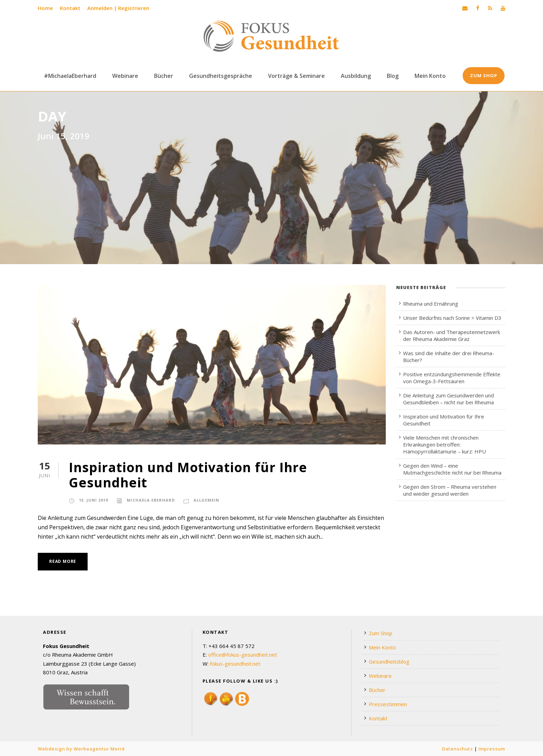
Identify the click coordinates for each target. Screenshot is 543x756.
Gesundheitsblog (389, 661)
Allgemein (206, 500)
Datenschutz (458, 749)
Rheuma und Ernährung (431, 304)
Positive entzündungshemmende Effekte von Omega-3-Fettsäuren (452, 378)
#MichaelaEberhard (70, 76)
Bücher (164, 76)
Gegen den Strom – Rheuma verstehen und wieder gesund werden (450, 490)
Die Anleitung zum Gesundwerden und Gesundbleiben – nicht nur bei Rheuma (448, 399)
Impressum (492, 749)
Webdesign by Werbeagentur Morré (81, 749)
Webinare (125, 76)
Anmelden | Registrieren (118, 8)
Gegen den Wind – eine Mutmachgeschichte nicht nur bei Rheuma (452, 469)
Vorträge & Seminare (296, 76)
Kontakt (70, 8)
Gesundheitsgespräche (221, 76)
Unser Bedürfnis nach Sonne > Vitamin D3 (452, 318)
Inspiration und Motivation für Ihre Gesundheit (188, 475)
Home (45, 8)
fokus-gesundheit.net (235, 664)
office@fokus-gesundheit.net (243, 655)
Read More (63, 561)
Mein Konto (430, 76)
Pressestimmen (388, 704)
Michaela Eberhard (151, 500)
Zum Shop (484, 75)
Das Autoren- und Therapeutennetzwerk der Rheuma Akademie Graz (452, 335)
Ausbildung (356, 76)
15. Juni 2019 (94, 500)
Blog (393, 76)
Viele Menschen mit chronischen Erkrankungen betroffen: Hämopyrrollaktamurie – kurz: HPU (444, 444)
